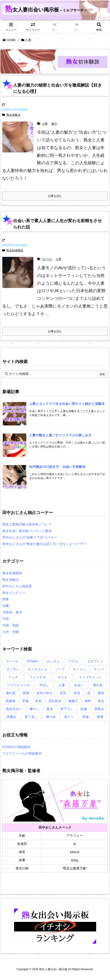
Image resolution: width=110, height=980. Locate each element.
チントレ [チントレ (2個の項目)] (79, 669)
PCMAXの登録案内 (16, 747)
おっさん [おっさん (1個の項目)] (53, 661)
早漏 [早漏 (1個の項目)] (25, 701)
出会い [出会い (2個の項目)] (79, 685)
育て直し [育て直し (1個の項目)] (31, 717)
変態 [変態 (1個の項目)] (26, 693)
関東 (6, 599)
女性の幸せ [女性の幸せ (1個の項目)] (45, 693)
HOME (11, 40)
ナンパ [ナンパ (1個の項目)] (99, 669)
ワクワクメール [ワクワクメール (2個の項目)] (19, 685)
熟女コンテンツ (14, 593)
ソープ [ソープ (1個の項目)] (60, 669)
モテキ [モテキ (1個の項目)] (62, 677)
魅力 (54, 124)
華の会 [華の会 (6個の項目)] (51, 717)
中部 (6, 619)
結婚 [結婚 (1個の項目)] (84, 709)
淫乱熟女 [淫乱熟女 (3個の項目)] (55, 701)
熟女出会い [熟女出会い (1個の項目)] (14, 709)
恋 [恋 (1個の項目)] (89, 693)
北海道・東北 (12, 612)
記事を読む (55, 196)
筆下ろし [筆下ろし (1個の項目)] (67, 709)
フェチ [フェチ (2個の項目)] (13, 677)
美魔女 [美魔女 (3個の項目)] (11, 717)
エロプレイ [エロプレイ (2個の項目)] (95, 661)
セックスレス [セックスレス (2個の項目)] (37, 669)
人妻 (45, 124)
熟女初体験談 (15, 250)
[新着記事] (67, 404)
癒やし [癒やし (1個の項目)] (34, 709)
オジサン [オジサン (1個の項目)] (13, 669)
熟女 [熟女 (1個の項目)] (101, 701)
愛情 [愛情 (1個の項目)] (101, 693)
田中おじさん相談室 (17, 586)
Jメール (47, 259)
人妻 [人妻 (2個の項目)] (62, 685)
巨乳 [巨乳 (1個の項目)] (63, 693)
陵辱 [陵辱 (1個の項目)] (100, 717)
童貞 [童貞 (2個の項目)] (50, 709)
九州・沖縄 (11, 632)
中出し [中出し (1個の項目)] (44, 685)
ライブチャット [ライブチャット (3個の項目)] (90, 677)
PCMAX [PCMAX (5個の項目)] (33, 661)
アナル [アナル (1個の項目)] (73, 661)
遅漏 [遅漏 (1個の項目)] (85, 717)
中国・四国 (11, 625)
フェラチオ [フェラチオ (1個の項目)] (38, 677)
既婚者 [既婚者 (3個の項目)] (11, 701)
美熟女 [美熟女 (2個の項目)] (99, 709)
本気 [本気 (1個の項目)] (38, 701)
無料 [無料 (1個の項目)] (88, 701)
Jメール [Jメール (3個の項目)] (12, 661)
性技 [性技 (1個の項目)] (77, 693)
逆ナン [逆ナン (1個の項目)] (69, 717)
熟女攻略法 (13, 115)
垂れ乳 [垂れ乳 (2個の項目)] (98, 685)
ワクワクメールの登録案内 (22, 753)
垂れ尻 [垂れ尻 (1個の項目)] (11, 693)
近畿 (6, 606)
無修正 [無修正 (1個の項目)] (73, 701)
